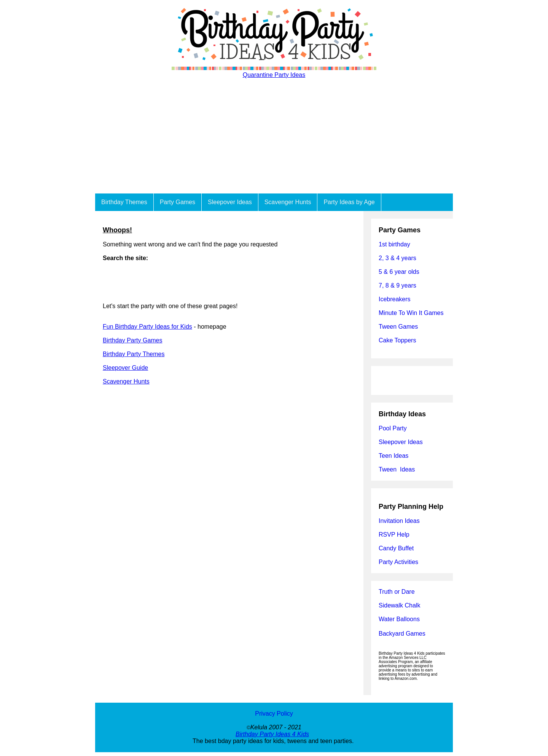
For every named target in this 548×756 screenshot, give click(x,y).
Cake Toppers (397, 340)
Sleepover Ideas (230, 202)
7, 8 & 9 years (397, 285)
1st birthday (394, 244)
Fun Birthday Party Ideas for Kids (147, 327)
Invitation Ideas (399, 521)
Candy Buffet (396, 548)
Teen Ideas (394, 456)
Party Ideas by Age (349, 202)
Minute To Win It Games (411, 313)
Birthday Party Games (133, 340)
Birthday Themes (124, 202)
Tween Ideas (397, 469)
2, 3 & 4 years (397, 258)
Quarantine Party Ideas (274, 75)
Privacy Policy (274, 714)
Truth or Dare (397, 592)
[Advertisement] (274, 136)
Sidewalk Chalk (399, 605)
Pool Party (393, 428)
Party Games (178, 202)
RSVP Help (394, 535)
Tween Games (398, 327)
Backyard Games (402, 634)
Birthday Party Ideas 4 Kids (272, 734)
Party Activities (398, 562)
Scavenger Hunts (288, 202)
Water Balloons (399, 619)
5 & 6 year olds (399, 272)
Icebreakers (395, 299)
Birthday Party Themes (134, 354)
